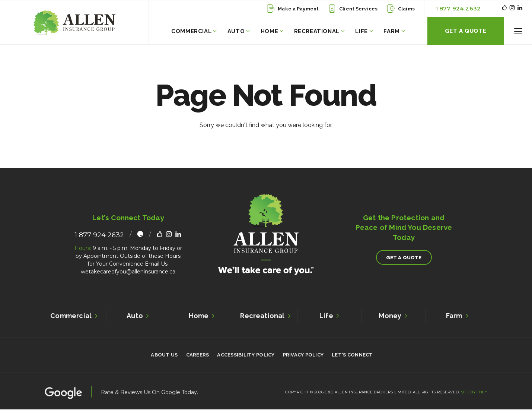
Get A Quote (466, 31)
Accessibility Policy (246, 356)
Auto (239, 31)
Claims (401, 9)
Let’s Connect (352, 356)
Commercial (194, 31)
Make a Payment (293, 9)
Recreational (319, 31)
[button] (518, 31)
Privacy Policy (303, 356)
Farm (394, 31)
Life (364, 31)
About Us (164, 356)
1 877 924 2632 (458, 8)
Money (393, 317)
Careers (198, 356)
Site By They (474, 393)
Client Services (353, 9)
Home (272, 31)
